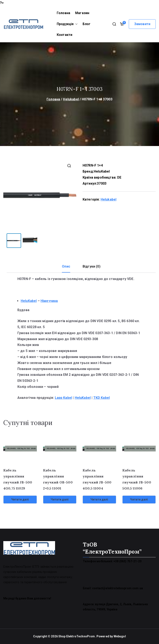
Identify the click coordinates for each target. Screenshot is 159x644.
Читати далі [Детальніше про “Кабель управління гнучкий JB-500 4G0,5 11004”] (99, 499)
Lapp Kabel (64, 398)
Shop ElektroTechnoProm (77, 636)
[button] (76, 24)
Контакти (64, 35)
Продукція (67, 24)
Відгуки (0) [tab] (92, 266)
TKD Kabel (102, 398)
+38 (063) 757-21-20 (127, 561)
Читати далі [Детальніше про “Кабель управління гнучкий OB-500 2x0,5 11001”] (60, 499)
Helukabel (71, 99)
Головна (63, 13)
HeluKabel (102, 171)
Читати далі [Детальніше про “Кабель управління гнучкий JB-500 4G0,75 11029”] (20, 499)
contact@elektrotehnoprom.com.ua (117, 588)
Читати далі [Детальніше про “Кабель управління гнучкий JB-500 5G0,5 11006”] (139, 499)
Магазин (82, 13)
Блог (87, 24)
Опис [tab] (66, 266)
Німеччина (49, 301)
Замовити (142, 24)
